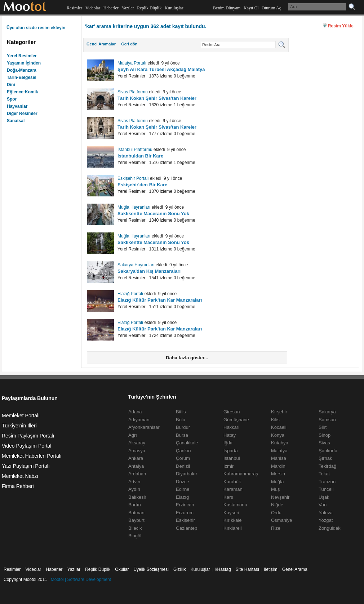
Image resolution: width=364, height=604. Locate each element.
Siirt (323, 427)
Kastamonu (235, 505)
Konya (278, 435)
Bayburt (136, 520)
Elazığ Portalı (130, 294)
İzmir (228, 466)
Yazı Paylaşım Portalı (26, 466)
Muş (276, 489)
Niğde (277, 505)
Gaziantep (187, 528)
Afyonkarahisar (144, 427)
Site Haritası (247, 569)
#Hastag (223, 569)
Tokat (324, 474)
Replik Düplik (149, 8)
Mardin (278, 466)
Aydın (134, 489)
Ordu (276, 513)
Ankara (136, 458)
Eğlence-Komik (23, 92)
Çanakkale (187, 443)
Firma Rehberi (18, 486)
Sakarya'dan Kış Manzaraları (149, 271)
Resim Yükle (341, 26)
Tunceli (326, 489)
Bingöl (135, 536)
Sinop (325, 435)
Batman (136, 513)
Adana (135, 412)
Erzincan (185, 505)
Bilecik (135, 528)
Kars (228, 497)
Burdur (183, 427)
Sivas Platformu (133, 92)
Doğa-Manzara (22, 70)
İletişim (270, 569)
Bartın (135, 505)
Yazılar (128, 8)
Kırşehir (279, 412)
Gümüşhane (236, 420)
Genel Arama (295, 569)
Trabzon (327, 482)
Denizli (183, 466)
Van (323, 505)
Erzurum (185, 513)
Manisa (279, 458)
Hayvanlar (17, 106)
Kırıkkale (233, 520)
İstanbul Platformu (135, 150)
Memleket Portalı (21, 416)
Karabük (232, 482)
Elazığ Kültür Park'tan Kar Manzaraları (160, 300)
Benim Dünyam (227, 8)
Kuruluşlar (174, 8)
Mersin (278, 474)
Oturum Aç (271, 8)
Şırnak (325, 458)
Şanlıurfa (328, 451)
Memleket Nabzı (20, 476)
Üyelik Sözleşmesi (151, 569)
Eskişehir (185, 520)
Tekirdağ (327, 466)
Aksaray (137, 443)
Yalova (326, 513)
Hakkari (231, 427)
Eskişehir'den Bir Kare (142, 185)
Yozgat (326, 520)
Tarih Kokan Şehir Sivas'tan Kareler (157, 98)
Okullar (122, 569)
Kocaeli (279, 427)
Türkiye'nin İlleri (19, 426)
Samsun (327, 420)
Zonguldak (330, 528)
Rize (276, 528)
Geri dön (129, 44)
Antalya (136, 466)
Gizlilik (180, 569)
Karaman (233, 489)
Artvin (134, 482)
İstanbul (232, 458)
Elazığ (182, 497)
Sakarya (327, 412)
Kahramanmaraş (241, 474)
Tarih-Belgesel (22, 77)
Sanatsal (16, 121)
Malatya (279, 451)
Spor (12, 99)
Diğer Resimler (22, 114)
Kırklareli (233, 528)
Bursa (182, 435)
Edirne (183, 489)
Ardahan (137, 474)
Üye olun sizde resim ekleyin (36, 28)
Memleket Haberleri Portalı (32, 456)
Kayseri (231, 513)
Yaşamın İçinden (24, 63)
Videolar (93, 8)
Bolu (181, 420)
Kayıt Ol (251, 8)
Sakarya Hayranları (136, 265)
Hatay (230, 435)
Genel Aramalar (101, 44)
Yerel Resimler (22, 56)
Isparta (231, 451)
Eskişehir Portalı (133, 178)
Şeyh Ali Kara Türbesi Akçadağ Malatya (161, 69)
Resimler (74, 8)
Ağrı (133, 435)
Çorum (183, 458)
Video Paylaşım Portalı (27, 446)
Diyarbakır (187, 474)
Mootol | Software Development (81, 579)
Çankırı (183, 451)
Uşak (324, 497)
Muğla (277, 482)
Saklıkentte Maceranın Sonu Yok (153, 214)
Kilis (275, 420)
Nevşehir (280, 497)
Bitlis (181, 412)
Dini (11, 85)
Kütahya (280, 443)
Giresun (232, 412)
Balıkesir (137, 497)
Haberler (111, 8)
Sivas (324, 443)
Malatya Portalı (132, 63)
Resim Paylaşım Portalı (28, 436)
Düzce (183, 482)
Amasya (137, 451)
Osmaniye (282, 520)
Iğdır (228, 443)
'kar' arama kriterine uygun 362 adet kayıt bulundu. (146, 26)
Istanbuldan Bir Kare (140, 156)
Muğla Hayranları (134, 207)
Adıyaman (139, 420)
